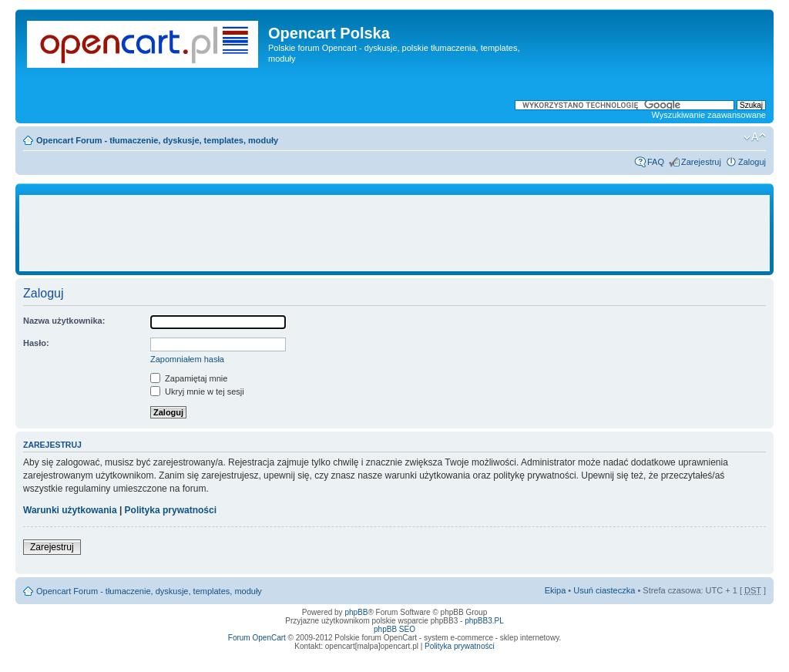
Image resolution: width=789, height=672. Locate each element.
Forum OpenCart (257, 638)
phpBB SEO (394, 629)
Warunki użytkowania (70, 510)
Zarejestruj (701, 162)
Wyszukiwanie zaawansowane (709, 115)
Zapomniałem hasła (187, 359)
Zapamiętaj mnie (189, 378)
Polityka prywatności (171, 510)
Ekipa (556, 590)
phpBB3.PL (484, 621)
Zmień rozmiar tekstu (755, 137)
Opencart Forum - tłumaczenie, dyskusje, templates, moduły (157, 140)
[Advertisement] (394, 234)
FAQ (656, 162)
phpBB (356, 612)
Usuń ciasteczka (604, 590)
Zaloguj (752, 162)
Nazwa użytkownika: (64, 321)
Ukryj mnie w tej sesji (197, 391)
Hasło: (36, 343)
